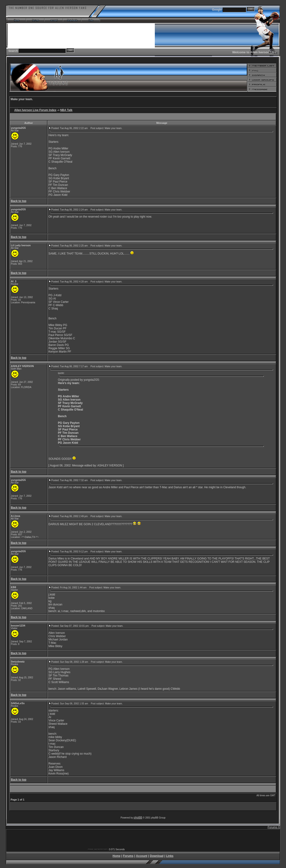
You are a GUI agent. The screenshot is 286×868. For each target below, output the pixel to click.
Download (157, 856)
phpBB (138, 818)
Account (142, 856)
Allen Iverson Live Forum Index (35, 110)
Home (116, 856)
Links (170, 856)
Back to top (19, 201)
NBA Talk (66, 110)
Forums (128, 856)
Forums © (274, 827)
